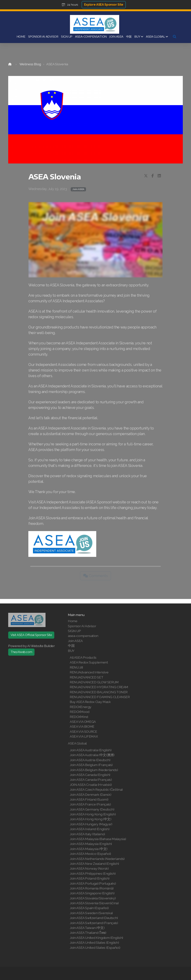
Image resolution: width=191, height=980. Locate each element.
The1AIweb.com (21, 652)
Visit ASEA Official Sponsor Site (31, 635)
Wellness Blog (30, 64)
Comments (95, 576)
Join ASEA (78, 189)
